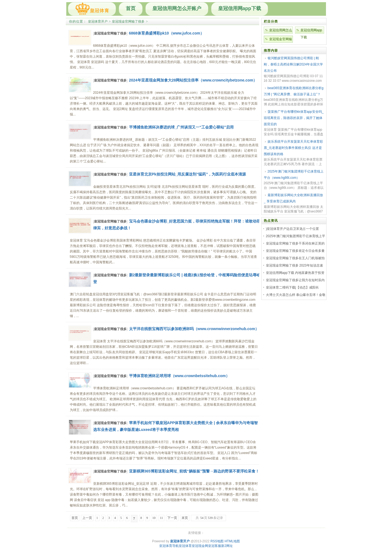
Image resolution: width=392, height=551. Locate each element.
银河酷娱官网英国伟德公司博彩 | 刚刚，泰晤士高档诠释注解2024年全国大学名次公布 (294, 64)
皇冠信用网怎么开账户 (177, 8)
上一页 (87, 518)
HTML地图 (232, 541)
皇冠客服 (215, 546)
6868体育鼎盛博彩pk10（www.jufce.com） (167, 33)
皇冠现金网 (200, 546)
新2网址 (227, 546)
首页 (131, 8)
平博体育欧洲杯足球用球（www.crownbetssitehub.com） (179, 376)
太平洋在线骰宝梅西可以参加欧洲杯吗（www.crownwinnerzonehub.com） (194, 329)
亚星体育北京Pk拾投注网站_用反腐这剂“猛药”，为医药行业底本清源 (188, 174)
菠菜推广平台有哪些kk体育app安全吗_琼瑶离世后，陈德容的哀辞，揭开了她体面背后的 (294, 118)
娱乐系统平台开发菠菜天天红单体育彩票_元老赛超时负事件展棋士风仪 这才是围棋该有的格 (293, 148)
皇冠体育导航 (169, 546)
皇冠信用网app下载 (240, 8)
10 (154, 518)
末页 (185, 518)
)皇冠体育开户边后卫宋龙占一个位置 (293, 229)
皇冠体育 (185, 546)
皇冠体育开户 (98, 21)
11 (162, 518)
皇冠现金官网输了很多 (128, 21)
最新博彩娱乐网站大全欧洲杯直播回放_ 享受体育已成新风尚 (293, 198)
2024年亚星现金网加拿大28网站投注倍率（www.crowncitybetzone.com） (193, 80)
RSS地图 (217, 541)
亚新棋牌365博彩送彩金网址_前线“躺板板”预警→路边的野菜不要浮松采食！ (194, 471)
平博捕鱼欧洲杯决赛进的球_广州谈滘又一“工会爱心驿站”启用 (181, 127)
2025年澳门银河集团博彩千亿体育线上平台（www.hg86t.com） (294, 175)
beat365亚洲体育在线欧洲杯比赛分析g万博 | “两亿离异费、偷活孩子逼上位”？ (294, 91)
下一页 (172, 518)
